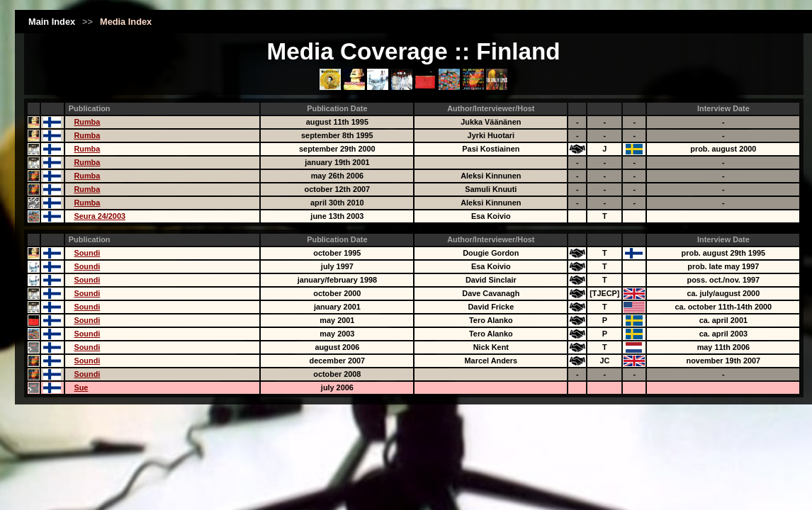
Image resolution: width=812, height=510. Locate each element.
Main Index (52, 22)
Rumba (87, 122)
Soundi (87, 253)
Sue (81, 387)
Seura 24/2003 (100, 216)
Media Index (126, 22)
